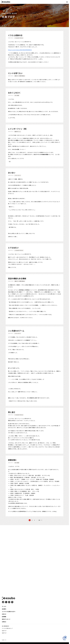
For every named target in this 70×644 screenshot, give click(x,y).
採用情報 (4, 617)
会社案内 (4, 610)
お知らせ (4, 615)
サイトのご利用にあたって (7, 629)
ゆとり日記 (17, 95)
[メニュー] (67, 2)
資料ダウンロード (6, 620)
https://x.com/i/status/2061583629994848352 (20, 50)
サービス (4, 608)
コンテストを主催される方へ (8, 613)
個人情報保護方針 (5, 626)
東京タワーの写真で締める (20, 76)
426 (39, 520)
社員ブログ (4, 631)
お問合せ (4, 622)
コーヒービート (18, 175)
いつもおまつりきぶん (19, 38)
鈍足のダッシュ (18, 131)
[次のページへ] (42, 520)
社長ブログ (4, 633)
